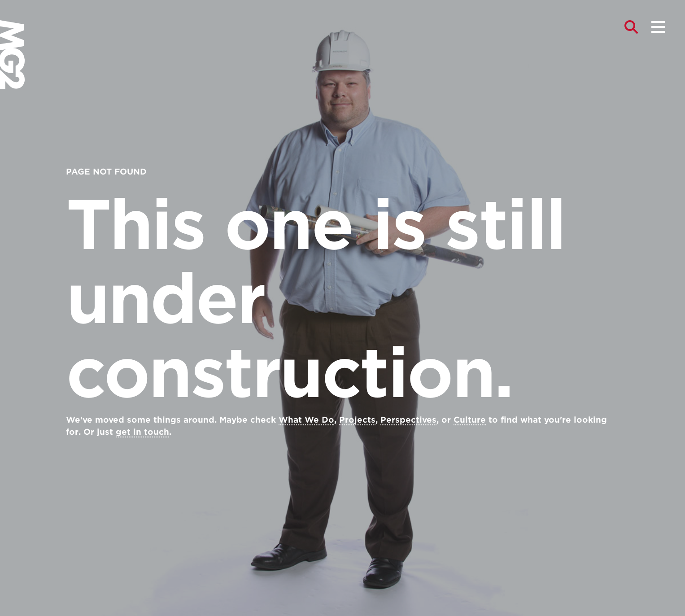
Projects (357, 420)
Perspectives (408, 420)
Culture (470, 420)
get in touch (142, 432)
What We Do (306, 420)
